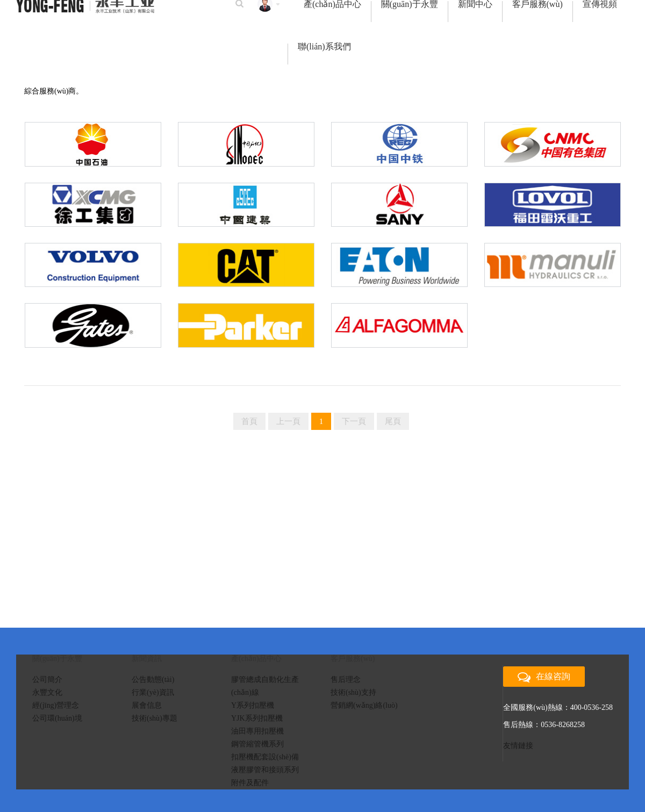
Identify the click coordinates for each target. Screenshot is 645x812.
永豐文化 (47, 692)
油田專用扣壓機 (257, 731)
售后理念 (346, 680)
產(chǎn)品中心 (332, 5)
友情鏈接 (518, 746)
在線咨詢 (544, 677)
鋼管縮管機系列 (257, 744)
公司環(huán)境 (57, 718)
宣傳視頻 (600, 5)
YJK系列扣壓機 (257, 718)
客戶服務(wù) (537, 5)
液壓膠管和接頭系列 (265, 770)
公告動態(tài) (153, 680)
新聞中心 (475, 5)
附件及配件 (250, 783)
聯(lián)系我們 (324, 47)
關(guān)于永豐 (410, 5)
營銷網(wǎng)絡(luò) (364, 705)
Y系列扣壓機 (253, 705)
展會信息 (147, 705)
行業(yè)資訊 (153, 692)
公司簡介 (47, 680)
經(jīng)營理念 (56, 705)
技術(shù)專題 (155, 718)
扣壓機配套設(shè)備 (265, 757)
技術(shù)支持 (353, 692)
